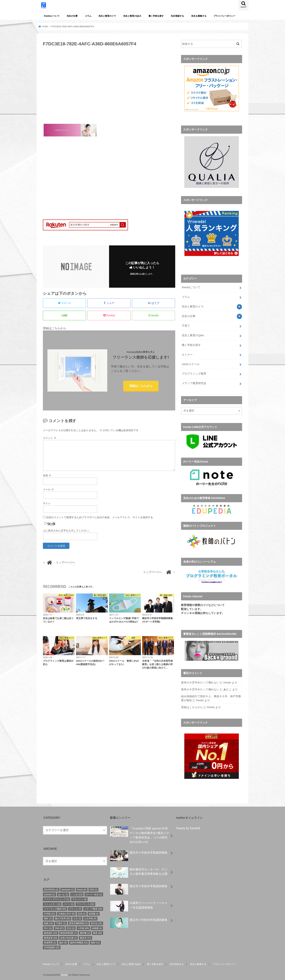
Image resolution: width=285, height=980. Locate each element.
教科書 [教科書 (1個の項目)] (85, 932)
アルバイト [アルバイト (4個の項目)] (79, 899)
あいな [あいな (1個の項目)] (63, 894)
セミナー (187, 354)
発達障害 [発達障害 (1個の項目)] (50, 942)
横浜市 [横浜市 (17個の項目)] (86, 937)
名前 (47, 475)
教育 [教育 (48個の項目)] (98, 932)
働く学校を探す (156, 16)
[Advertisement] (109, 87)
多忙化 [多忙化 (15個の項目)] (96, 923)
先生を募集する (199, 16)
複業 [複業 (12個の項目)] (95, 942)
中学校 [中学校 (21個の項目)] (50, 913)
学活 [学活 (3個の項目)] (71, 928)
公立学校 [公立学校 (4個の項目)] (90, 918)
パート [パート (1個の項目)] (69, 904)
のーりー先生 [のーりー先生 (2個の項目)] (94, 894)
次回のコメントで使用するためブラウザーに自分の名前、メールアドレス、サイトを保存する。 (101, 517)
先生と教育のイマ (107, 16)
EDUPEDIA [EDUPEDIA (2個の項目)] (51, 889)
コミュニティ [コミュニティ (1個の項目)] (52, 904)
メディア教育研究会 (194, 383)
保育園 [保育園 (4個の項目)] (94, 913)
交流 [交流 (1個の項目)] (82, 913)
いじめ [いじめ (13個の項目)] (77, 894)
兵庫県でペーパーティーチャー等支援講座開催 (139, 906)
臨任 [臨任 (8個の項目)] (63, 942)
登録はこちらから (141, 386)
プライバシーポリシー (224, 16)
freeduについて (52, 16)
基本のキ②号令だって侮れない (200, 682)
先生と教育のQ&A (132, 16)
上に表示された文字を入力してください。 (67, 531)
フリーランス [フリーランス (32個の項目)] (86, 904)
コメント (50, 438)
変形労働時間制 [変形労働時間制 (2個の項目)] (78, 923)
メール (48, 489)
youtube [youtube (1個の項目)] (50, 894)
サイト (47, 503)
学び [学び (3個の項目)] (48, 928)
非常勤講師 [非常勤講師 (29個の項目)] (52, 947)
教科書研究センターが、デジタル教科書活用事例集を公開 (139, 873)
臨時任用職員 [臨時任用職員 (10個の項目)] (79, 942)
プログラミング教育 (194, 373)
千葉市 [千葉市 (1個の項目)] (61, 923)
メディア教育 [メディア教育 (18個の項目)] (93, 908)
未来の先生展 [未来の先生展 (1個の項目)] (69, 937)
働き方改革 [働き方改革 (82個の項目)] (63, 918)
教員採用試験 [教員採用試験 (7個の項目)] (69, 932)
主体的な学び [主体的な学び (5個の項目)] (66, 913)
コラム (88, 16)
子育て (186, 325)
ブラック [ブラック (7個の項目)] (75, 908)
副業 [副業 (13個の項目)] (48, 923)
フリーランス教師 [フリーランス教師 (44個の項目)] (55, 908)
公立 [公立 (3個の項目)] (77, 918)
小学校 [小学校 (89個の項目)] (83, 928)
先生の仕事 (72, 16)
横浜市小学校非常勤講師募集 (139, 853)
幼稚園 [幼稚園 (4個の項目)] (97, 928)
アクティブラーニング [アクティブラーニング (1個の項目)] (57, 899)
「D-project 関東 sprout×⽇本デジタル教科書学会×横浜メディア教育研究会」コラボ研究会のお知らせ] (140, 834)
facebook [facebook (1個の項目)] (68, 889)
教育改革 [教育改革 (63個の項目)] (51, 937)
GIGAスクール (191, 364)
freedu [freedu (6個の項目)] (82, 889)
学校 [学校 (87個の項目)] (59, 928)
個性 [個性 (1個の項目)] (48, 918)
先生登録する (177, 16)
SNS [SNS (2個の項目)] (94, 889)
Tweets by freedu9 (188, 828)
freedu (227, 682)
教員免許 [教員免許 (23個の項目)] (51, 932)
